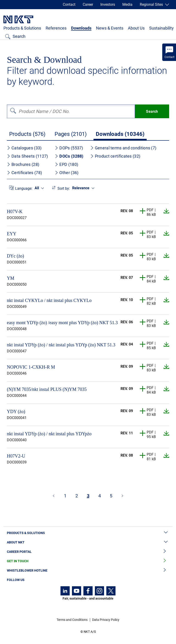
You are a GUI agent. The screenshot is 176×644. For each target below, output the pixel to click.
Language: (24, 188)
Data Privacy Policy (106, 620)
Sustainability (161, 28)
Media (127, 4)
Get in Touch (88, 561)
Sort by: (64, 188)
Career (88, 4)
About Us (136, 28)
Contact (69, 4)
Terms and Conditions (72, 620)
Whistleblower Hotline (88, 571)
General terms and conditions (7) (123, 148)
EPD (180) (66, 164)
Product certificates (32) (115, 156)
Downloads (81, 28)
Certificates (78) (24, 173)
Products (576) (27, 134)
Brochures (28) (23, 164)
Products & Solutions (22, 28)
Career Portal (88, 552)
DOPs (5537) (69, 148)
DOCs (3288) (69, 156)
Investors (108, 4)
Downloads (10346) (120, 134)
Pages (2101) (71, 134)
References (56, 28)
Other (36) (67, 173)
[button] (143, 211)
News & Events (110, 28)
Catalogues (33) (24, 148)
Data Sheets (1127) (27, 156)
